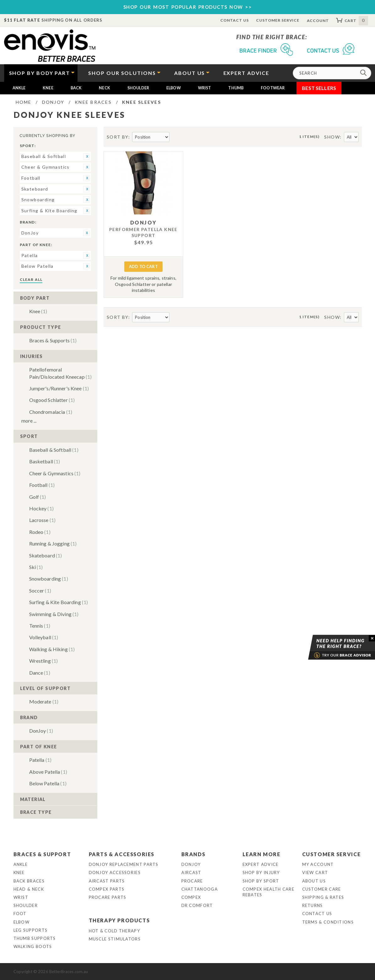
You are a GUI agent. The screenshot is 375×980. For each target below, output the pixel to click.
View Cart (315, 872)
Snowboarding (49, 579)
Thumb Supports (35, 938)
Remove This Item (86, 156)
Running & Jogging (53, 543)
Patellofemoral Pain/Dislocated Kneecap (61, 373)
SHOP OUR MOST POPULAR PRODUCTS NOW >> (188, 7)
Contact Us (235, 20)
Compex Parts (107, 889)
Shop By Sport (261, 881)
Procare (192, 881)
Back (76, 88)
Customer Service (278, 20)
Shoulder (138, 88)
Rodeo (40, 532)
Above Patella (48, 772)
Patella (40, 760)
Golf (38, 497)
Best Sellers (319, 88)
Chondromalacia (51, 412)
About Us (314, 881)
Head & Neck (29, 889)
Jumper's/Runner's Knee (59, 388)
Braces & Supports (53, 340)
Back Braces (29, 881)
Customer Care (322, 889)
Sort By (118, 137)
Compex (191, 897)
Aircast (191, 872)
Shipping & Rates (323, 897)
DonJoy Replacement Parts (124, 864)
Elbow (174, 88)
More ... (29, 421)
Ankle (19, 88)
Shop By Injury (261, 872)
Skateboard (46, 555)
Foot (20, 914)
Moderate (44, 701)
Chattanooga (200, 889)
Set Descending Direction (175, 137)
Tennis (40, 626)
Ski (36, 567)
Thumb (236, 88)
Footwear (273, 88)
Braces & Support (42, 854)
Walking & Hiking (52, 649)
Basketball (45, 461)
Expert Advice (261, 864)
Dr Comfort (197, 905)
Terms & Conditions (328, 922)
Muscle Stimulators (115, 939)
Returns (313, 905)
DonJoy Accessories (115, 872)
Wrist (205, 88)
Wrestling (44, 661)
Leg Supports (31, 930)
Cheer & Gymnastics (55, 473)
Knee (48, 88)
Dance (40, 673)
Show (332, 137)
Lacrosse (43, 520)
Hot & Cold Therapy (114, 931)
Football (42, 485)
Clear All (31, 279)
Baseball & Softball (54, 450)
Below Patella (48, 783)
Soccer (40, 590)
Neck (104, 88)
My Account (318, 864)
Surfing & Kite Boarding (59, 602)
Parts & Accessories (122, 854)
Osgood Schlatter (52, 400)
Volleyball (44, 637)
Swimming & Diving (54, 614)
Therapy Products (119, 920)
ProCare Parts (108, 897)
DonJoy (41, 731)
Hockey (41, 508)
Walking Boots (33, 946)
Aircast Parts (107, 881)
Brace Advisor (334, 647)
